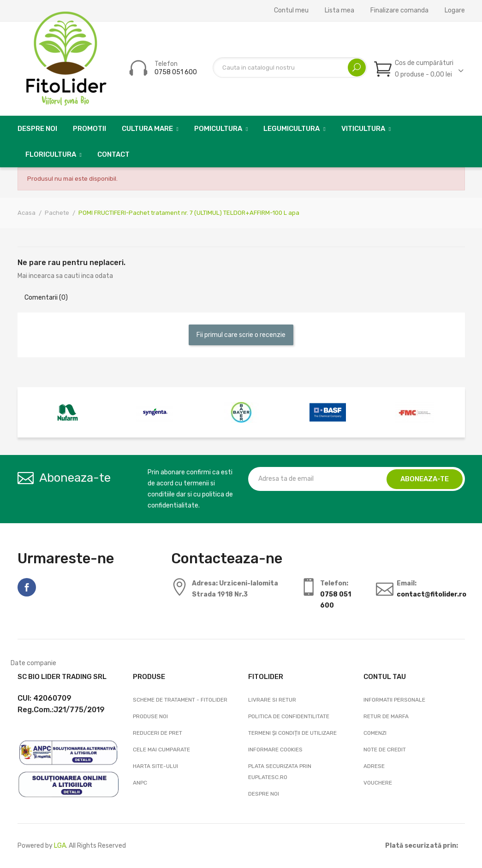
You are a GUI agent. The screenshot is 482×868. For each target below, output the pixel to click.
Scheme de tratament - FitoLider (180, 700)
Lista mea (339, 11)
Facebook (27, 587)
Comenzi (375, 733)
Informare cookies (275, 750)
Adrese (374, 766)
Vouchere (378, 783)
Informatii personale (394, 700)
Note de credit (385, 750)
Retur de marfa (386, 716)
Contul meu (291, 11)
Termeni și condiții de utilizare (292, 733)
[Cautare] (290, 68)
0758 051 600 (176, 72)
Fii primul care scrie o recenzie (241, 335)
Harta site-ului (155, 766)
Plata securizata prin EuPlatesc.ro (280, 772)
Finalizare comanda (399, 11)
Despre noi (264, 794)
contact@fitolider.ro (431, 594)
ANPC (140, 783)
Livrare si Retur (272, 700)
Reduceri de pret (158, 733)
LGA (60, 846)
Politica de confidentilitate (289, 716)
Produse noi (150, 716)
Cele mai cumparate (161, 750)
